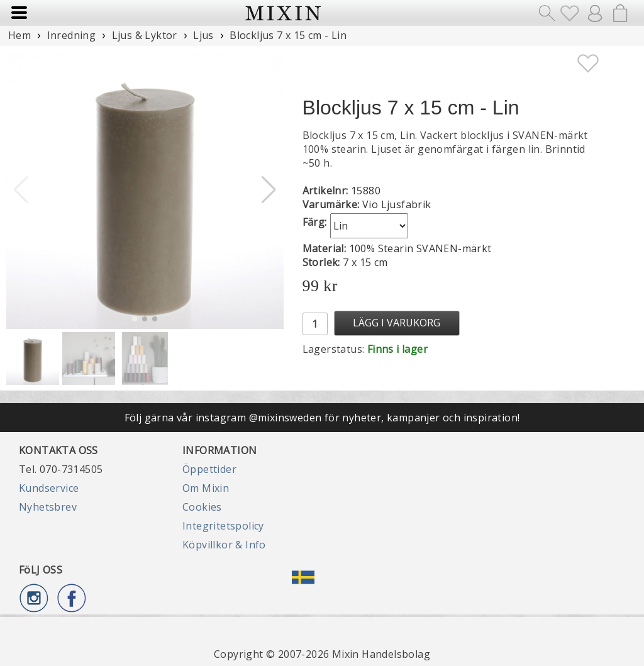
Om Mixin (206, 488)
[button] (269, 190)
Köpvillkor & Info (224, 545)
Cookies (202, 507)
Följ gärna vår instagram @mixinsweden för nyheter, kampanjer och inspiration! (322, 418)
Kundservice (49, 488)
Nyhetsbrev (48, 507)
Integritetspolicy (223, 526)
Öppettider (209, 469)
